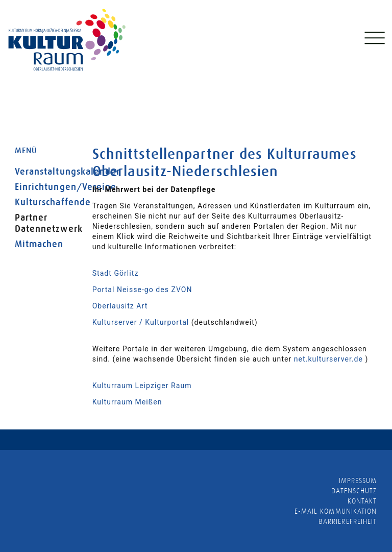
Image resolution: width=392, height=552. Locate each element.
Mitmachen (39, 244)
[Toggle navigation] (374, 40)
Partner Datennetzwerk (46, 223)
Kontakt (362, 501)
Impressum (358, 481)
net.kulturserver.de (328, 359)
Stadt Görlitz (116, 273)
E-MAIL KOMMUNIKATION (336, 511)
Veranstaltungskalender (46, 172)
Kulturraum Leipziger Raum (142, 386)
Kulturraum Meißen (127, 402)
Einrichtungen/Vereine (46, 187)
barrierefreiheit (348, 521)
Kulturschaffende (46, 202)
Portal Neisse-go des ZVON (142, 290)
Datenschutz (354, 491)
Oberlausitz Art (120, 306)
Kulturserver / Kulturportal (141, 322)
